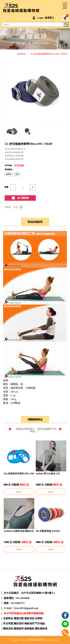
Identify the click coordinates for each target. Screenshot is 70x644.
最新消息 (29, 618)
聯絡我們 (29, 624)
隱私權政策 (41, 629)
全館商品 (21, 54)
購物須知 (8, 629)
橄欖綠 (9, 174)
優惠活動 (19, 618)
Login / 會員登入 (46, 18)
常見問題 (8, 624)
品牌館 (39, 618)
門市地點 (40, 624)
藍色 (17, 174)
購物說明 (19, 629)
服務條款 (29, 629)
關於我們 (19, 624)
